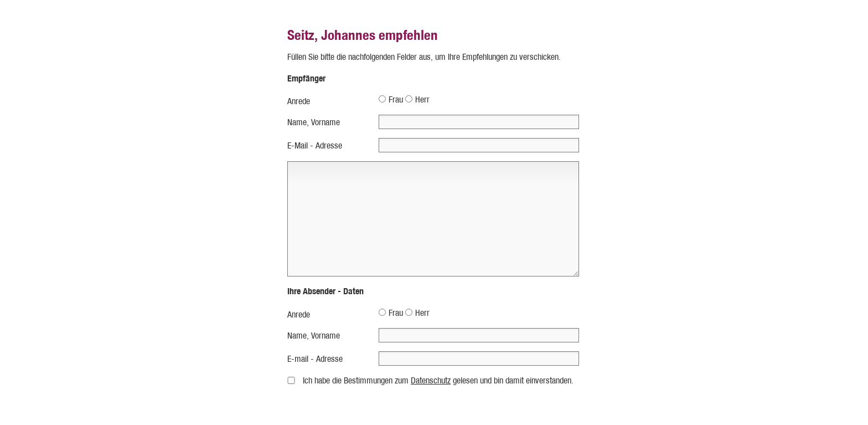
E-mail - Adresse (315, 359)
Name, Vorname (314, 122)
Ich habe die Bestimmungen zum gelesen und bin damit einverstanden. (438, 380)
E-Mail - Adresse (315, 145)
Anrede (299, 101)
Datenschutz (431, 380)
